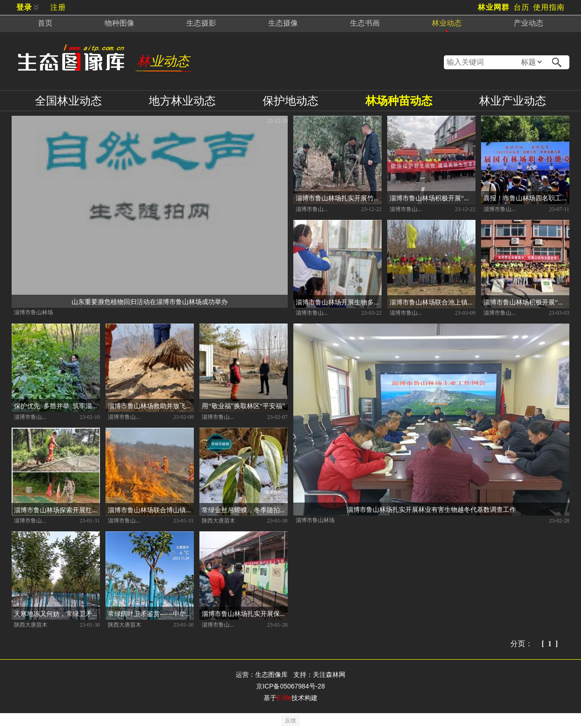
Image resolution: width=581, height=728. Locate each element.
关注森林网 (329, 675)
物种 (119, 23)
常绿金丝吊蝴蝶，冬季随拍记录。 (245, 510)
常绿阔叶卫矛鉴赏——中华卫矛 (151, 613)
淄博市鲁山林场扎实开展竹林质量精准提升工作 (339, 198)
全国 (68, 101)
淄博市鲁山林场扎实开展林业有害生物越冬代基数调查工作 (431, 509)
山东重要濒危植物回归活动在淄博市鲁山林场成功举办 (150, 301)
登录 (24, 7)
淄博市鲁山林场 (33, 312)
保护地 (290, 101)
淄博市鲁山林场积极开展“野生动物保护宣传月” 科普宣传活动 (432, 198)
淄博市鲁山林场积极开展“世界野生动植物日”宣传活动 (526, 302)
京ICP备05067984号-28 (290, 686)
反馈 (290, 721)
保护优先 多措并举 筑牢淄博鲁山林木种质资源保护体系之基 (57, 405)
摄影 (201, 23)
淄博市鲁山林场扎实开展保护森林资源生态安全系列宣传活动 (245, 613)
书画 (365, 23)
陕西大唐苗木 (218, 520)
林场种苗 (399, 101)
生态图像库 (271, 675)
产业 (528, 23)
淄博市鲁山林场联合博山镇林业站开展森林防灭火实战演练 (151, 510)
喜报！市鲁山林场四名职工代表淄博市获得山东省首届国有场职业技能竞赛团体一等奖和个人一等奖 (526, 198)
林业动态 (163, 61)
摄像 (283, 23)
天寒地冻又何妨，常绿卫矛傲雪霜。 (57, 613)
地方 (182, 101)
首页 (45, 23)
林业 (447, 23)
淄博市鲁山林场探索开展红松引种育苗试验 (57, 510)
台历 (522, 7)
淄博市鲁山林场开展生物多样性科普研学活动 (339, 302)
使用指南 (549, 7)
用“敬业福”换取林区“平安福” (243, 405)
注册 (58, 7)
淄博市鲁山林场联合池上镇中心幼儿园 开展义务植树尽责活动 (432, 302)
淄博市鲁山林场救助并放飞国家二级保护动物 (151, 405)
